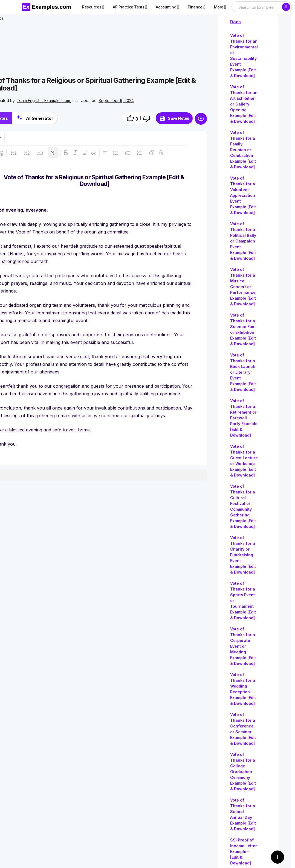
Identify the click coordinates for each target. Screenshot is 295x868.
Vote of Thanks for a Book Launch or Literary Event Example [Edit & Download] (243, 372)
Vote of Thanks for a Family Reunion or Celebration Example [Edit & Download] (243, 150)
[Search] (286, 7)
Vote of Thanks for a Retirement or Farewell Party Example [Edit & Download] (244, 418)
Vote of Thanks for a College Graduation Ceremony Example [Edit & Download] (243, 772)
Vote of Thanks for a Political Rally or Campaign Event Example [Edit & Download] (243, 241)
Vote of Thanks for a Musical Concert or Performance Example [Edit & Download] (243, 287)
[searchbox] (256, 7)
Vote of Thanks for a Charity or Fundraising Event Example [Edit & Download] (243, 555)
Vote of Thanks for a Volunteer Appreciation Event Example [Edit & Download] (243, 195)
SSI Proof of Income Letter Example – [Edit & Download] (244, 851)
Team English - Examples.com (43, 100)
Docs (235, 22)
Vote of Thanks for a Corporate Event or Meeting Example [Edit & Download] (243, 646)
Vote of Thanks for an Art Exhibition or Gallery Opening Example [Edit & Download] (244, 104)
